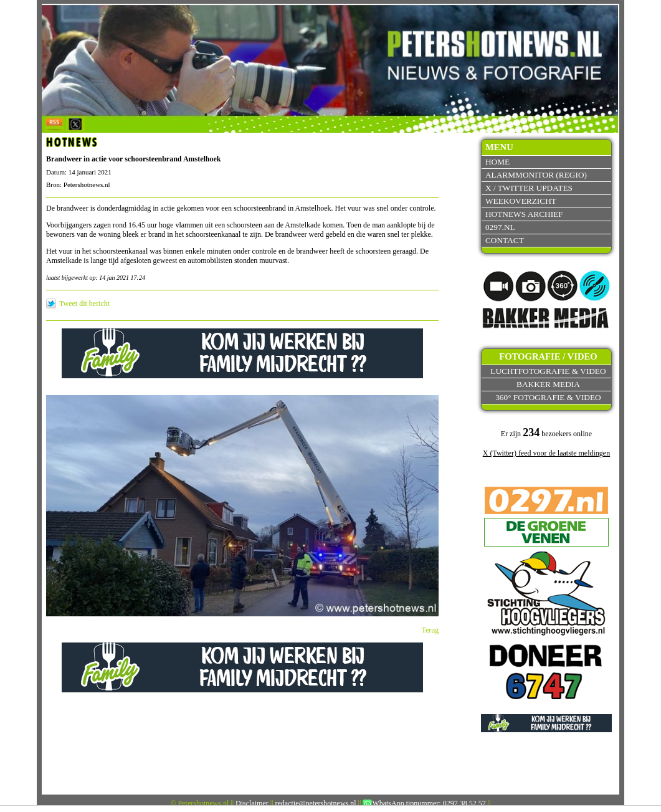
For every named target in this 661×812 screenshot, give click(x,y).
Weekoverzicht (521, 201)
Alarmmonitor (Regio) (536, 175)
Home (497, 162)
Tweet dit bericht (84, 303)
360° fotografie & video (548, 397)
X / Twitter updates (529, 188)
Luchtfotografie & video (548, 371)
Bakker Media (548, 384)
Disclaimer (252, 803)
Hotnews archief (524, 214)
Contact (505, 240)
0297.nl (500, 227)
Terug (430, 630)
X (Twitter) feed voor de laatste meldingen (546, 453)
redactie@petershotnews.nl (316, 803)
